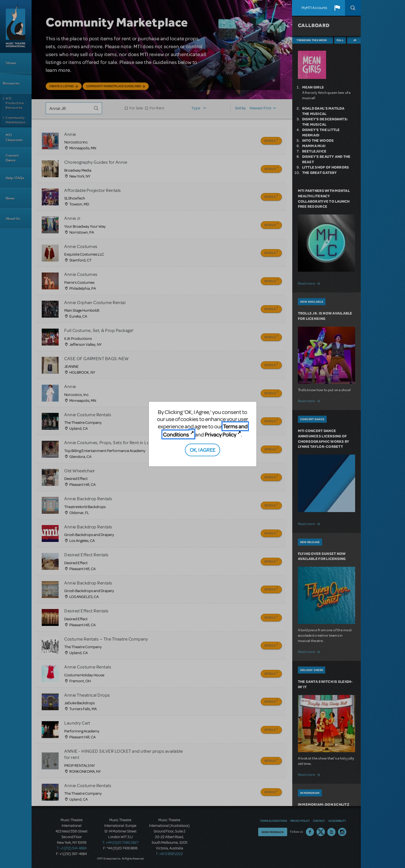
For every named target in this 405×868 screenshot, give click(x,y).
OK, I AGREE (203, 450)
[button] (337, 8)
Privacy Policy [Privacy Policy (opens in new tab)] (220, 434)
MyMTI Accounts (314, 8)
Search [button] (353, 8)
